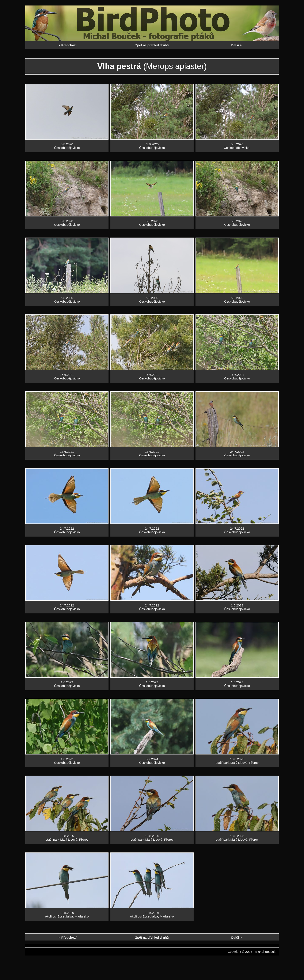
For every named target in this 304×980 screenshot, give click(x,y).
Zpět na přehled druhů (152, 45)
